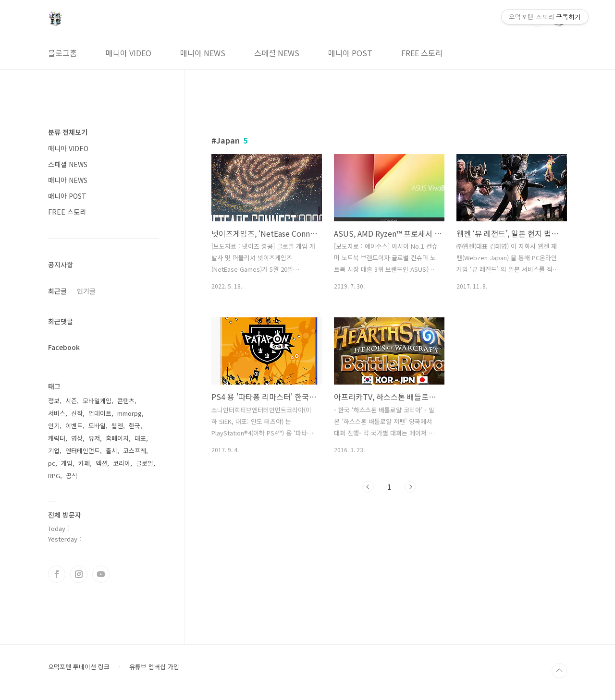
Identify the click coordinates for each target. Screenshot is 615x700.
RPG (54, 476)
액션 (101, 463)
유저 (94, 438)
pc (52, 463)
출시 (111, 451)
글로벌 (145, 463)
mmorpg (129, 413)
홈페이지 (117, 438)
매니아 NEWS (203, 53)
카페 (84, 463)
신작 (77, 413)
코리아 (122, 463)
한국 (135, 426)
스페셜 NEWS (277, 53)
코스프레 (135, 451)
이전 (368, 487)
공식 (72, 476)
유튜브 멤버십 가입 (154, 667)
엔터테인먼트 (83, 451)
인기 (54, 426)
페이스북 (57, 574)
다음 (410, 487)
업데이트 (100, 413)
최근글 (57, 291)
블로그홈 (62, 53)
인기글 (86, 291)
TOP (559, 671)
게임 (67, 463)
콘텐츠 (126, 401)
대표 (140, 438)
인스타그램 (79, 574)
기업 (54, 451)
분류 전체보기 (68, 132)
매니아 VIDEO (129, 53)
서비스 (57, 413)
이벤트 (74, 426)
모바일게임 (97, 401)
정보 (54, 401)
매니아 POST (350, 53)
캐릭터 (57, 438)
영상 (77, 438)
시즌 (71, 401)
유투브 (101, 574)
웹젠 (117, 426)
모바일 (97, 426)
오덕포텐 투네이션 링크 (79, 667)
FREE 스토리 (422, 53)
